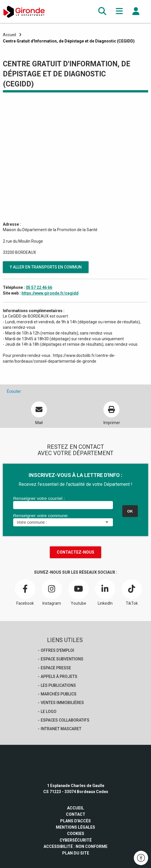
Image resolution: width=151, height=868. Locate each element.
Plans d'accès (75, 821)
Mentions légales (75, 827)
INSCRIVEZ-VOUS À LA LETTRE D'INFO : (75, 475)
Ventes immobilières (62, 703)
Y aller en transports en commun (46, 267)
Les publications (58, 685)
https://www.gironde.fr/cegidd (50, 293)
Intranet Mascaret (61, 729)
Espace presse (56, 668)
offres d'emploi (57, 650)
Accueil (9, 35)
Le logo (49, 712)
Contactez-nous (75, 552)
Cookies (76, 834)
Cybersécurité (76, 840)
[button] (102, 11)
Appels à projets (59, 676)
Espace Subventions (62, 659)
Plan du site (76, 853)
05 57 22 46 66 (39, 287)
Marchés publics (59, 694)
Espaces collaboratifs (65, 720)
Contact (76, 814)
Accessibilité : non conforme (75, 846)
